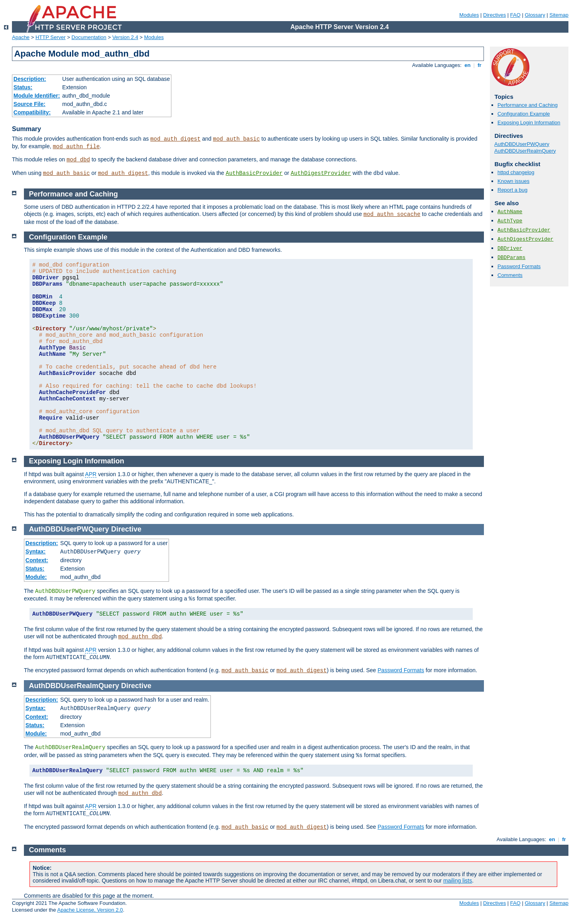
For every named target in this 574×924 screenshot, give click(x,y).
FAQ (515, 15)
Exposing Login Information (529, 123)
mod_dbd (78, 160)
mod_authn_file (76, 147)
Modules (469, 15)
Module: (36, 577)
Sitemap (559, 15)
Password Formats (519, 266)
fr (480, 65)
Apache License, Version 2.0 (90, 910)
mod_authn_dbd (140, 637)
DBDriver (510, 248)
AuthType (510, 221)
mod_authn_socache (392, 214)
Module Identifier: (37, 96)
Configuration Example (524, 114)
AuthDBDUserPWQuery (522, 144)
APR (91, 474)
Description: (30, 79)
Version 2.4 (125, 37)
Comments (510, 275)
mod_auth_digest (175, 139)
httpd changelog (516, 172)
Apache (21, 37)
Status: (23, 87)
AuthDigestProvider (321, 173)
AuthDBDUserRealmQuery (525, 151)
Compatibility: (32, 112)
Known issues (513, 181)
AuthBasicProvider (254, 173)
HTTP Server (51, 37)
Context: (37, 560)
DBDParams (511, 258)
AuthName (510, 212)
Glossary (535, 15)
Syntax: (36, 551)
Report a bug (512, 190)
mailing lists (458, 881)
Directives (494, 15)
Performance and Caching (528, 105)
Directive (126, 529)
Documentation (89, 37)
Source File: (29, 104)
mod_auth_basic (236, 139)
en (468, 65)
